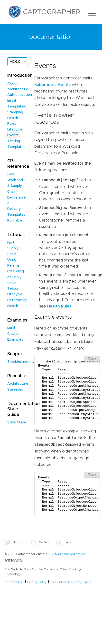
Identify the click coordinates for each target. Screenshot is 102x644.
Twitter (14, 542)
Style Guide (17, 422)
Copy (92, 358)
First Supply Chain (13, 248)
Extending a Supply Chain (16, 277)
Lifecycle (15, 130)
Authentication (20, 95)
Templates (16, 215)
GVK (11, 174)
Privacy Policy (37, 582)
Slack (64, 542)
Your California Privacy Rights (71, 582)
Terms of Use (14, 582)
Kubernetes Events (52, 85)
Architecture (18, 89)
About (13, 84)
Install (12, 101)
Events (13, 135)
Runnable (15, 221)
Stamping (15, 112)
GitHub (40, 542)
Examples (15, 340)
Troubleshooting (21, 362)
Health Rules (59, 306)
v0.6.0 (15, 62)
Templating (17, 107)
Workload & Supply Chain (15, 186)
